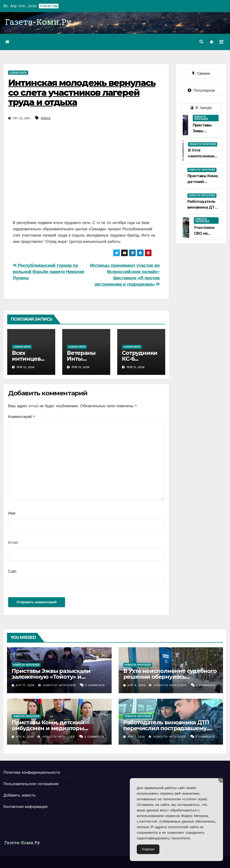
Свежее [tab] (201, 73)
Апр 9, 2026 (136, 685)
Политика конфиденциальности (32, 772)
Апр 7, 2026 (136, 737)
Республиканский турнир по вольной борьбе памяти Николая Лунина (48, 272)
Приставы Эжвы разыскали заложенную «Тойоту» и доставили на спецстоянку (51, 677)
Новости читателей (201, 118)
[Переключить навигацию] (221, 42)
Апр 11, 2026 (25, 685)
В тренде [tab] (201, 108)
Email (13, 542)
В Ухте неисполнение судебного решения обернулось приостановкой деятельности (170, 677)
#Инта (46, 118)
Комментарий (22, 417)
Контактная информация (26, 807)
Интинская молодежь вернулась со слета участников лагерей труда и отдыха (82, 93)
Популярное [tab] (201, 90)
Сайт (12, 571)
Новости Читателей (57, 685)
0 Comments (95, 685)
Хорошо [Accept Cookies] (148, 849)
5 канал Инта (18, 73)
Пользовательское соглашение (31, 784)
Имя (12, 513)
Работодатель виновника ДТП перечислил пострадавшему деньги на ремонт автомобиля (167, 728)
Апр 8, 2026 (25, 737)
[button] (201, 42)
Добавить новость (20, 795)
